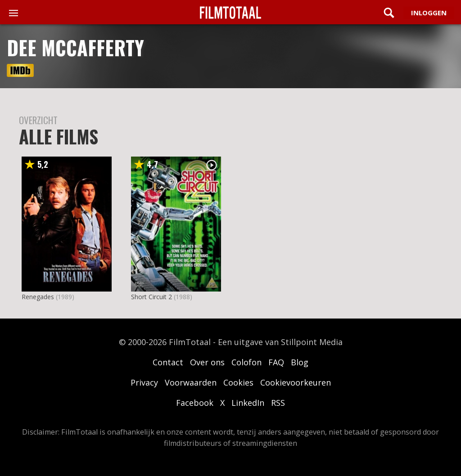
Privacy (144, 382)
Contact (168, 362)
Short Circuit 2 (151, 297)
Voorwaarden (191, 382)
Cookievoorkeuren (296, 382)
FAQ (276, 362)
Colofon (246, 362)
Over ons (207, 362)
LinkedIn (248, 403)
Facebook (195, 403)
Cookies (238, 382)
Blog (300, 362)
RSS (278, 403)
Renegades (38, 297)
